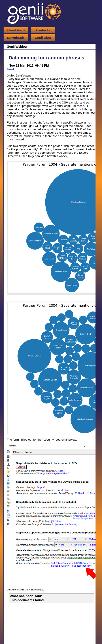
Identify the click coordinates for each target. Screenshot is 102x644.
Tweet (10, 69)
